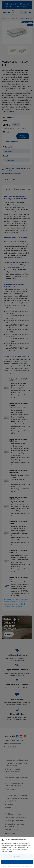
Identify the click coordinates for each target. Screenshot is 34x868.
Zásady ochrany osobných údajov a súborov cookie (17, 866)
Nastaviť (17, 856)
